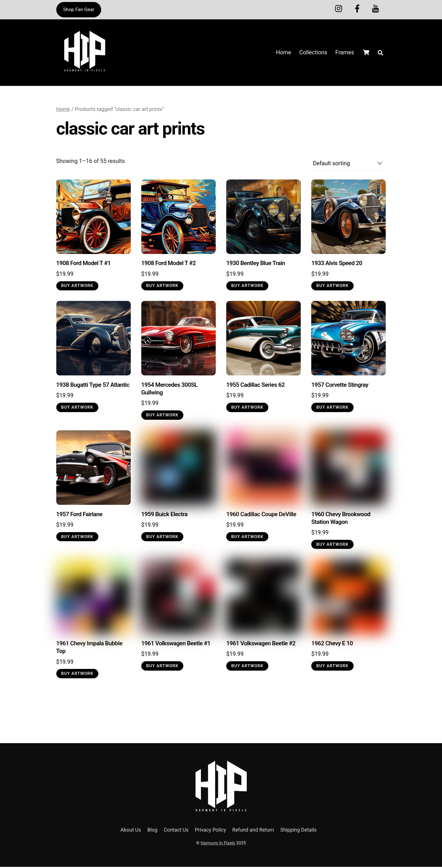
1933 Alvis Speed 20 (337, 264)
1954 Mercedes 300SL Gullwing (169, 390)
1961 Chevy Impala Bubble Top (89, 648)
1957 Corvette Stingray (340, 386)
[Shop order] (348, 165)
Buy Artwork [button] (77, 287)
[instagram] (340, 8)
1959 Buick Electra (164, 515)
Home (284, 53)
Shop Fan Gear (79, 9)
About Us (131, 831)
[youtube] (376, 8)
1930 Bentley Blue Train (256, 264)
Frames (345, 53)
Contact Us (176, 831)
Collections (313, 53)
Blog (152, 831)
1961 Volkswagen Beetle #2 (261, 644)
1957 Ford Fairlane (79, 515)
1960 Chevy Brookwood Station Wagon (341, 519)
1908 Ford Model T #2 (169, 264)
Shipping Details (298, 831)
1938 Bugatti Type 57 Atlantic (93, 386)
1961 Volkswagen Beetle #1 (176, 644)
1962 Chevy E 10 (332, 644)
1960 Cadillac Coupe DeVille (261, 515)
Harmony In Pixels (218, 844)
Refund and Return (253, 831)
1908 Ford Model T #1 (84, 264)
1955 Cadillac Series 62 (255, 386)
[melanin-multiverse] (358, 8)
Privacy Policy (211, 831)
